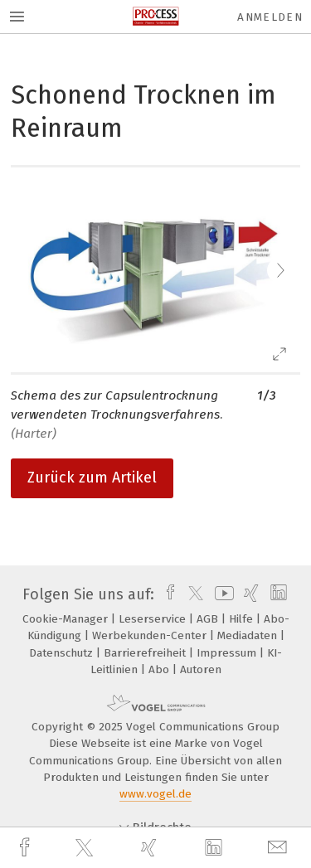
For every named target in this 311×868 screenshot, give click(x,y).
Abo (160, 669)
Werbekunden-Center (151, 635)
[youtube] (221, 594)
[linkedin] (216, 848)
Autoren (201, 669)
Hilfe (243, 619)
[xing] (151, 848)
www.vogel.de (155, 794)
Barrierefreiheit (146, 653)
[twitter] (86, 848)
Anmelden (270, 17)
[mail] (279, 848)
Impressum (228, 653)
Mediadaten (249, 635)
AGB (209, 619)
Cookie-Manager (67, 619)
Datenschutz (63, 653)
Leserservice (154, 619)
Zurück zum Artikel (92, 478)
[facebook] (27, 848)
